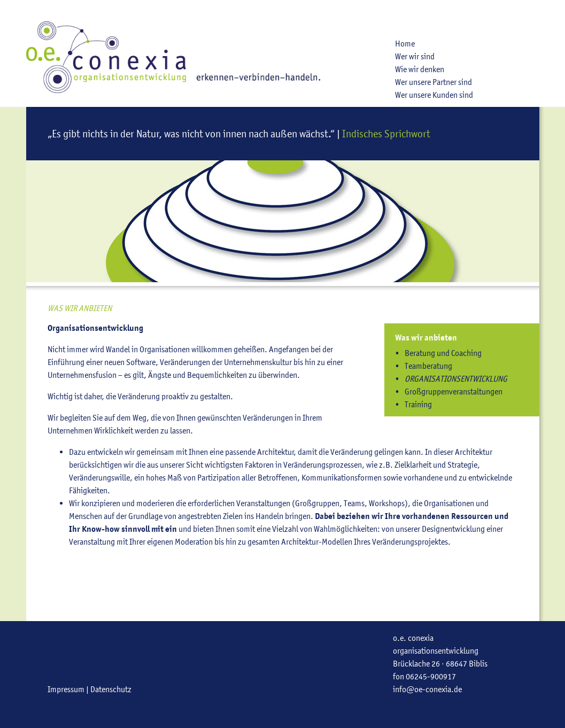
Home (405, 44)
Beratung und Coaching (443, 353)
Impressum (66, 689)
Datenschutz (111, 689)
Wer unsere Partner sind (434, 82)
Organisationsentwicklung (456, 379)
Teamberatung (428, 366)
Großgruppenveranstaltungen (454, 392)
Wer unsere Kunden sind (434, 95)
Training (418, 404)
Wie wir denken (420, 69)
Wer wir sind (415, 56)
